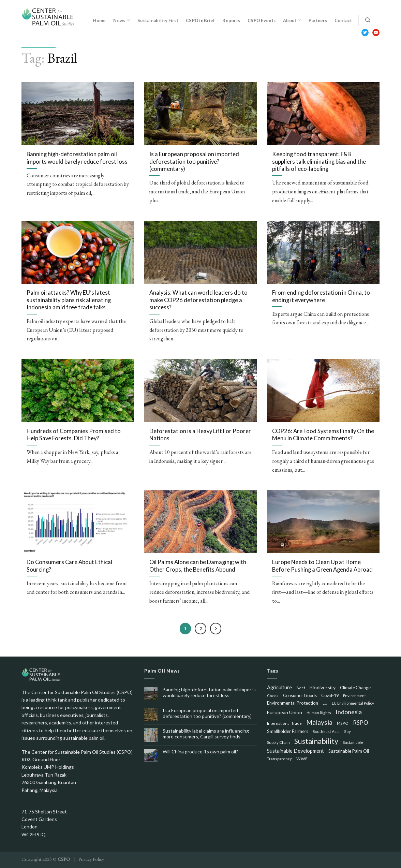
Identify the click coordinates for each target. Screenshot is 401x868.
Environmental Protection (293, 703)
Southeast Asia (326, 731)
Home (99, 20)
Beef (301, 688)
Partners (318, 20)
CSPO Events (262, 20)
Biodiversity (323, 687)
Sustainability (316, 741)
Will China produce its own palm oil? (200, 752)
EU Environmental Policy (353, 703)
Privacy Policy (91, 859)
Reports (231, 20)
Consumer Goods (300, 695)
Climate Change (355, 688)
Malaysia (319, 722)
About (292, 20)
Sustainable (353, 742)
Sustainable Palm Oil (349, 751)
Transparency (279, 759)
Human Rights (319, 713)
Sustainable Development (295, 751)
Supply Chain (278, 742)
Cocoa (273, 696)
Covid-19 (330, 696)
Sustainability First (158, 20)
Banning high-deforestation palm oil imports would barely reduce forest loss (209, 693)
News (121, 20)
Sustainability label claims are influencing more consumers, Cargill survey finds (206, 734)
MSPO (343, 723)
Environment (354, 696)
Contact (343, 20)
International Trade (284, 723)
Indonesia (349, 712)
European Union (285, 712)
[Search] (368, 20)
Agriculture (279, 687)
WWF (302, 759)
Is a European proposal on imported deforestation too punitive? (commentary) (207, 713)
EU (325, 703)
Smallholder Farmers (288, 731)
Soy (347, 731)
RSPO (360, 723)
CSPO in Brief (200, 20)
